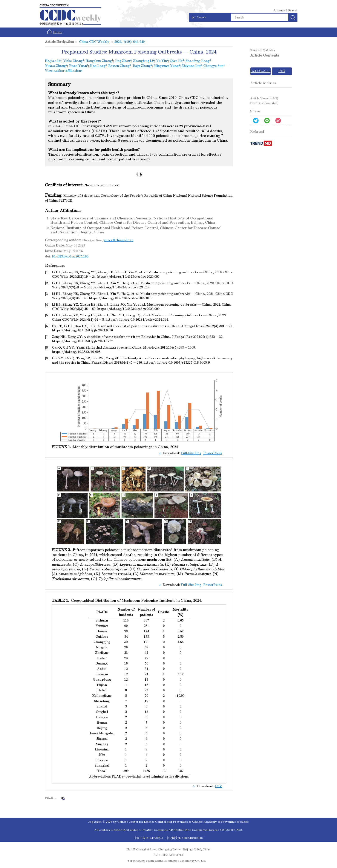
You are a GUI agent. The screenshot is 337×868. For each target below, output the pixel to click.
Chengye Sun (213, 66)
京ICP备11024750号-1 (149, 838)
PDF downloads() (264, 103)
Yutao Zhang (55, 66)
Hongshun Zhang (99, 61)
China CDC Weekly (94, 42)
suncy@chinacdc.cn (119, 240)
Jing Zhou (122, 61)
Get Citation (260, 71)
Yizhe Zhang (73, 61)
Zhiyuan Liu (191, 66)
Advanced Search (285, 10)
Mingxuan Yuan (166, 66)
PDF (282, 71)
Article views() (264, 98)
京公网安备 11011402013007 (185, 838)
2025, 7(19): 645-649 (129, 42)
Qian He (176, 61)
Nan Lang (98, 66)
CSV (219, 786)
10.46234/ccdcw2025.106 (70, 256)
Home (55, 32)
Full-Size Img (191, 453)
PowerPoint (213, 453)
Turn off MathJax (263, 50)
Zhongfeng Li (143, 61)
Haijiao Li (53, 61)
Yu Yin (161, 61)
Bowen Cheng (119, 66)
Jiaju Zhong (142, 66)
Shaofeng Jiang (197, 61)
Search (199, 17)
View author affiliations (64, 71)
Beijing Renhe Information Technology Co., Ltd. (176, 861)
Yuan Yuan (78, 66)
